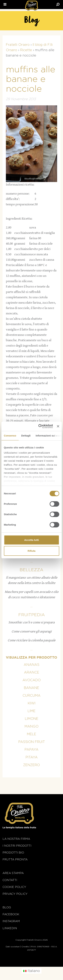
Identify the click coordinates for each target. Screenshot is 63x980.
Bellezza (32, 570)
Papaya (32, 750)
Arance (32, 673)
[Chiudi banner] (58, 426)
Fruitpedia (32, 615)
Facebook (11, 914)
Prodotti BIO (13, 853)
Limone (32, 719)
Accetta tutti (32, 540)
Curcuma (32, 696)
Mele (32, 734)
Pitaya (32, 757)
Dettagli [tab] (26, 436)
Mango (32, 727)
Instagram (11, 921)
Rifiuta (32, 551)
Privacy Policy (15, 894)
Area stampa (13, 873)
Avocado (32, 680)
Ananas (32, 665)
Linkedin (10, 928)
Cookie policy (14, 887)
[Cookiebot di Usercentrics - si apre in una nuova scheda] (40, 426)
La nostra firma (16, 839)
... (32, 561)
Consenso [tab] (10, 436)
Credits (25, 947)
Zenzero (32, 765)
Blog (7, 907)
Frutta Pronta (15, 859)
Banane (32, 688)
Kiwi (32, 703)
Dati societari (13, 947)
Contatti (10, 880)
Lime (32, 711)
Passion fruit (32, 742)
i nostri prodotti (17, 846)
